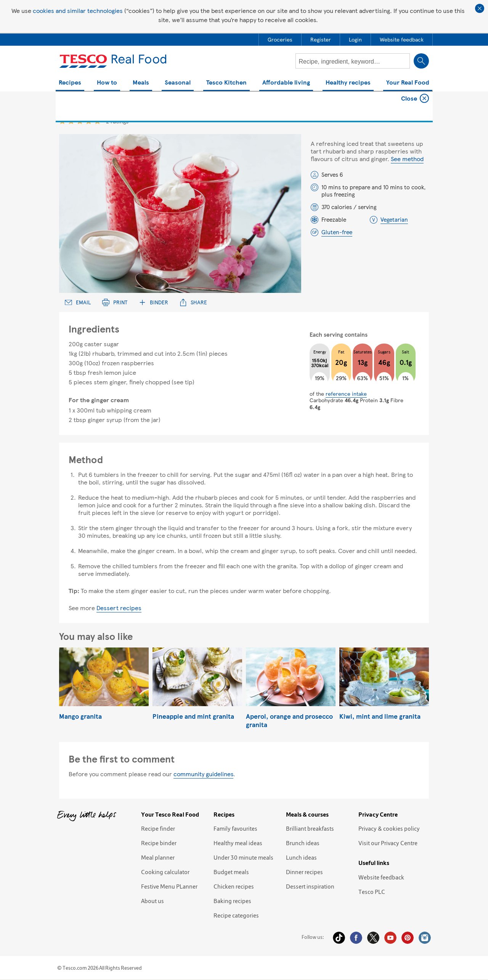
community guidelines (203, 774)
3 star (80, 121)
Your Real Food (408, 83)
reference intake (346, 393)
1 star (62, 121)
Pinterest (408, 938)
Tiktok (339, 938)
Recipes (70, 83)
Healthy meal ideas (238, 843)
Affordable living (286, 83)
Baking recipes (232, 901)
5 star (97, 121)
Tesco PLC (372, 892)
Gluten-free (337, 232)
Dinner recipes (304, 872)
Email (78, 302)
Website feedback (381, 877)
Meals (141, 83)
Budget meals (231, 872)
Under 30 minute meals (243, 857)
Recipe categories (236, 915)
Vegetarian (394, 219)
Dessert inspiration (310, 886)
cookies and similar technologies (78, 10)
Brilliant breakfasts (310, 828)
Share (193, 302)
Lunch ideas (301, 857)
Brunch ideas (303, 843)
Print (115, 302)
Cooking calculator (165, 872)
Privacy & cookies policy (389, 828)
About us (152, 901)
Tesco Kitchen (226, 83)
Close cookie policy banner (480, 8)
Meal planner (158, 857)
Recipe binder (159, 843)
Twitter (373, 938)
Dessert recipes (119, 608)
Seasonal (178, 83)
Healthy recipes (348, 83)
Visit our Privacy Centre (388, 843)
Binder (153, 302)
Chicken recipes (234, 886)
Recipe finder (158, 828)
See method (407, 159)
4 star (89, 121)
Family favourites (235, 828)
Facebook (356, 938)
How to (107, 83)
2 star (71, 121)
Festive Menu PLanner (169, 886)
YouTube (390, 938)
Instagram (425, 938)
